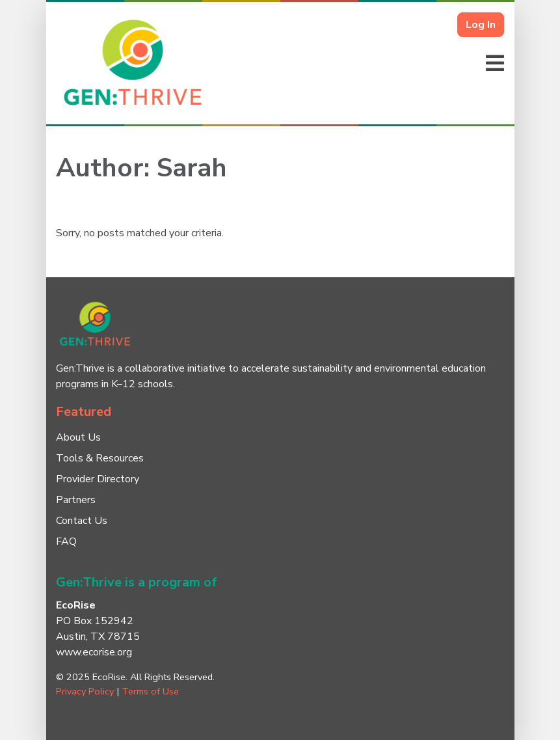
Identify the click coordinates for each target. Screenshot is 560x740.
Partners (76, 500)
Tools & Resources (100, 458)
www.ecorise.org (94, 652)
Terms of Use (150, 691)
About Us (78, 437)
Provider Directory (98, 479)
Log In (481, 25)
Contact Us (82, 521)
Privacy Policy (85, 691)
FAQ (66, 541)
